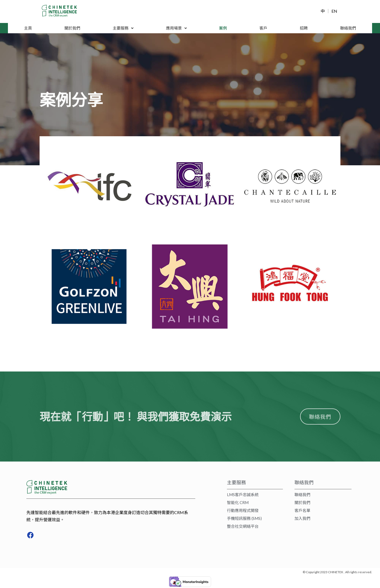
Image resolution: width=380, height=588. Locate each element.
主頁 (28, 28)
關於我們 (72, 28)
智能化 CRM (238, 504)
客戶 (264, 28)
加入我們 (302, 519)
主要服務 (123, 28)
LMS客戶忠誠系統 (243, 496)
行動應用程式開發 (243, 511)
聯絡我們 (348, 28)
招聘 (303, 28)
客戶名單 (302, 511)
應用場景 (177, 28)
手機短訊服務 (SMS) (244, 519)
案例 (224, 28)
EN (334, 11)
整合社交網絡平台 (243, 527)
